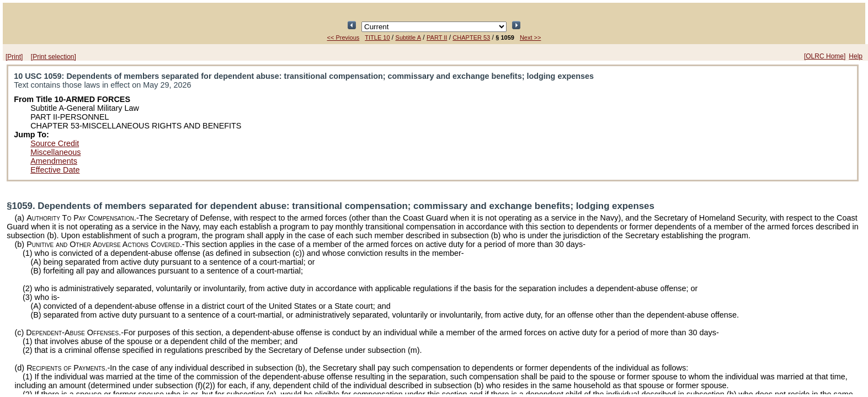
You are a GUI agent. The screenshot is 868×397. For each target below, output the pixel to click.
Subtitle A (408, 37)
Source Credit (55, 143)
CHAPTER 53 (471, 37)
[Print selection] (54, 57)
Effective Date (55, 170)
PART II (437, 37)
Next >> (531, 37)
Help (856, 56)
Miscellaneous (55, 152)
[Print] (14, 57)
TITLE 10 (377, 37)
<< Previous (344, 37)
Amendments (54, 161)
